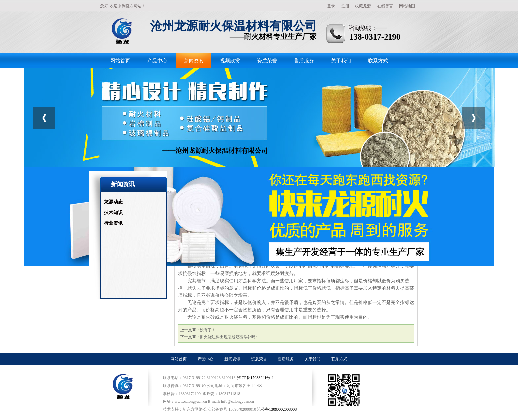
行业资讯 (113, 223)
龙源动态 (113, 202)
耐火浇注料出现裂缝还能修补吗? (228, 337)
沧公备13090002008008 (277, 409)
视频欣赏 (230, 61)
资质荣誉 (267, 61)
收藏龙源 (363, 6)
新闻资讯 (194, 61)
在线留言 (385, 6)
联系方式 (378, 61)
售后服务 (304, 61)
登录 (331, 6)
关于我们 (341, 61)
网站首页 (120, 61)
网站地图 (407, 6)
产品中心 (157, 61)
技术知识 (113, 212)
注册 (345, 6)
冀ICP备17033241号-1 (256, 378)
